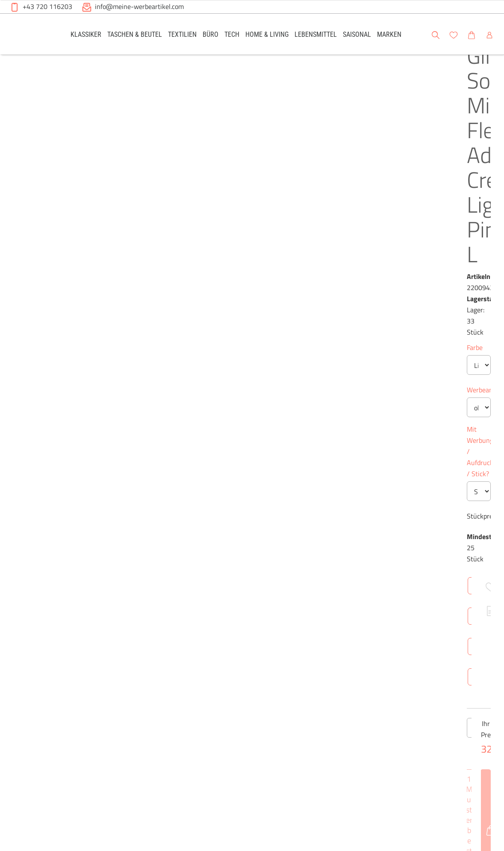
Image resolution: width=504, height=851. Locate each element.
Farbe (223, 179)
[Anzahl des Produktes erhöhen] (280, 391)
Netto (286, 562)
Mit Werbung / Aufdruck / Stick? (263, 261)
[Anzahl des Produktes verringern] (224, 391)
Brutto (315, 562)
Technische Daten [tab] (286, 462)
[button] (489, 34)
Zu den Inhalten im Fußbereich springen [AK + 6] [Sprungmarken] (0, 0)
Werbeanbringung (242, 222)
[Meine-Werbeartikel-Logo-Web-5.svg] (30, 35)
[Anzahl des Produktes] (252, 391)
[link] (86, 34)
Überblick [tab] (230, 462)
